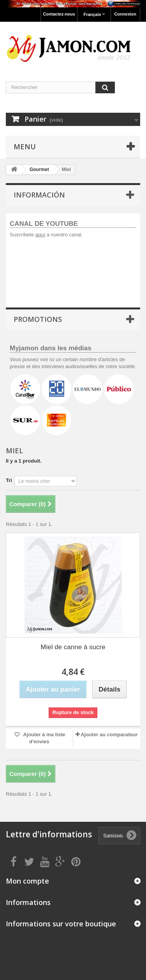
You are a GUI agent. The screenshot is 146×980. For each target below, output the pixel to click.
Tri (9, 480)
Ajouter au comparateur (109, 735)
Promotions (38, 319)
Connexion (125, 14)
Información (39, 195)
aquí (40, 235)
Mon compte (27, 881)
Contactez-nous (59, 14)
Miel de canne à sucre (73, 647)
